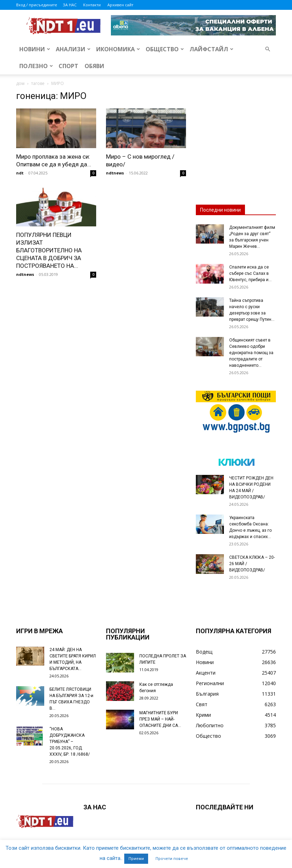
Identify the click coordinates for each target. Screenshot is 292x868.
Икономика (118, 49)
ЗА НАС (70, 5)
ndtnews (115, 173)
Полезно (36, 66)
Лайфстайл (211, 49)
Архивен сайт (120, 5)
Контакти (92, 5)
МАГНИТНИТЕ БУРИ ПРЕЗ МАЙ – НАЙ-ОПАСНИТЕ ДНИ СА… (160, 719)
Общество (165, 49)
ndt (20, 173)
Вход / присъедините (37, 5)
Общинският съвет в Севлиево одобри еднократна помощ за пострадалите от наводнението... (251, 353)
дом (20, 83)
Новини (35, 49)
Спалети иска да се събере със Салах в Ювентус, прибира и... (250, 273)
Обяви (94, 66)
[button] (267, 49)
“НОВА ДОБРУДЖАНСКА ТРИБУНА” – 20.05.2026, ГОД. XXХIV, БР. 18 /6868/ (70, 742)
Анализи (73, 49)
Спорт (68, 66)
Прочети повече (172, 859)
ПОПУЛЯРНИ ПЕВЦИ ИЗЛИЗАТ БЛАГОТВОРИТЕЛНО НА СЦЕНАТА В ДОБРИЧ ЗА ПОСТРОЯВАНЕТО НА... (49, 250)
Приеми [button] (136, 859)
